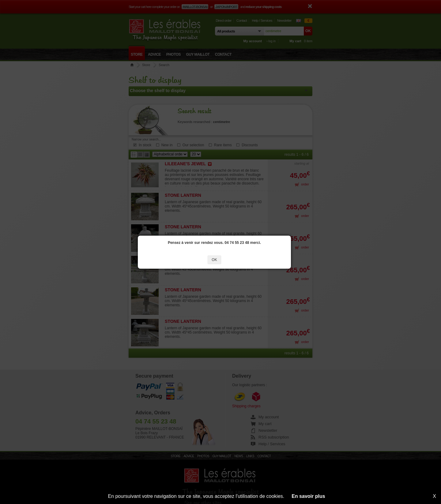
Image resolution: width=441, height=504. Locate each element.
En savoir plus (308, 496)
